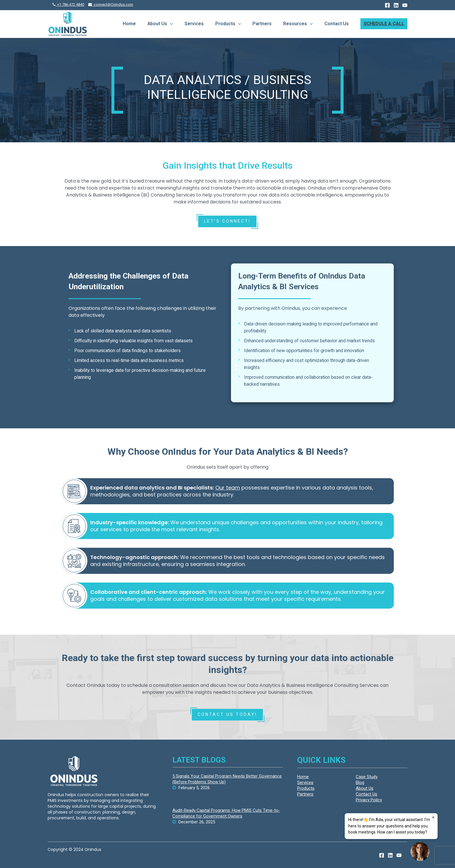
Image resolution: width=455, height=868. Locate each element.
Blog (360, 783)
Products (228, 24)
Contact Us (337, 24)
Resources (298, 24)
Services (194, 24)
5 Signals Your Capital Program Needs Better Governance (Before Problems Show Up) (227, 779)
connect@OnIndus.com (111, 5)
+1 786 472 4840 (68, 5)
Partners (262, 24)
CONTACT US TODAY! (227, 715)
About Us (160, 24)
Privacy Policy (369, 800)
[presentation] (170, 24)
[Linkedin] (396, 5)
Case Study (367, 777)
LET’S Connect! (227, 221)
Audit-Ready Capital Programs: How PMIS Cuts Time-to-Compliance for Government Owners (226, 813)
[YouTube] (405, 5)
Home (129, 24)
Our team (228, 488)
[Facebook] (387, 5)
